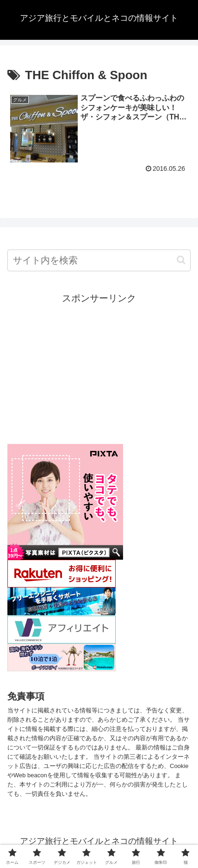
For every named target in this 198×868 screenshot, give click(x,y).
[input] (99, 260)
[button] (181, 260)
